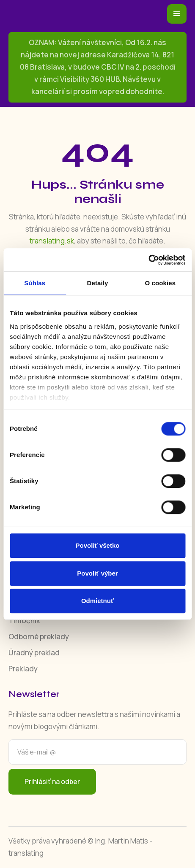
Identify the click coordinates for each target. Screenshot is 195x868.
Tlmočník (24, 621)
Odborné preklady (39, 637)
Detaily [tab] (98, 283)
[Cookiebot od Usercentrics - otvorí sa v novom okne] (148, 260)
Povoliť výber (97, 573)
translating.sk (52, 241)
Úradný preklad (34, 653)
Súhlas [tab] (35, 283)
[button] (177, 14)
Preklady (23, 669)
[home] (74, 14)
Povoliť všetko (98, 545)
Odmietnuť (97, 601)
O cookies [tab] (161, 283)
